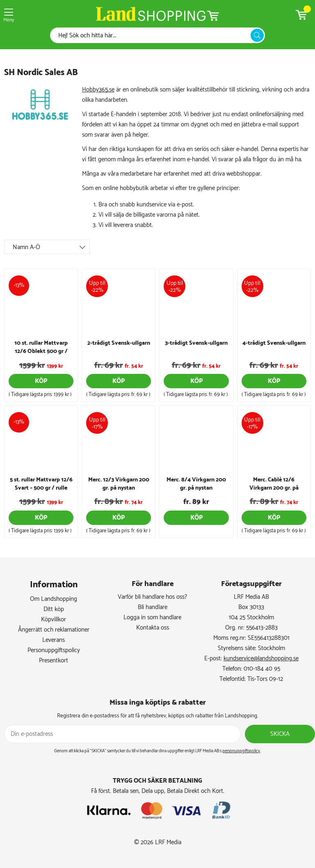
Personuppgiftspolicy (54, 650)
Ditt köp (54, 609)
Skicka (280, 734)
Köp (41, 381)
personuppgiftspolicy (241, 751)
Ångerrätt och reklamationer (54, 630)
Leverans (54, 640)
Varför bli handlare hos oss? (152, 597)
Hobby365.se (98, 90)
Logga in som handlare (152, 617)
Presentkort (54, 661)
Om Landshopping (54, 599)
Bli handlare (153, 607)
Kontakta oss (153, 628)
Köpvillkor (54, 620)
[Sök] (153, 35)
